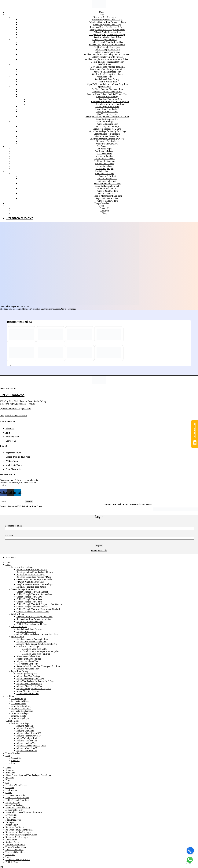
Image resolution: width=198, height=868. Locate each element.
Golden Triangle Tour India (23, 589)
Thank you (10, 855)
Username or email (13, 526)
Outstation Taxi (12, 721)
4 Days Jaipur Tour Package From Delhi (34, 579)
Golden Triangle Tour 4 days (29, 599)
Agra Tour (10, 773)
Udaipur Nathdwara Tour (28, 694)
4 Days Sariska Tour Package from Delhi (35, 617)
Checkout (10, 788)
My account (11, 817)
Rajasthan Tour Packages (22, 567)
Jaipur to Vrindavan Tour (28, 661)
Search (29, 502)
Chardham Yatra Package (28, 646)
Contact (9, 793)
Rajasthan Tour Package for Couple (21, 835)
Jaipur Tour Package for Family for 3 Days (35, 681)
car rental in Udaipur (20, 713)
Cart (7, 783)
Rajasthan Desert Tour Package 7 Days (34, 577)
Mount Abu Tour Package (28, 691)
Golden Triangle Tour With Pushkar (32, 592)
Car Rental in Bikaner (21, 701)
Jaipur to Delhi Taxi (25, 731)
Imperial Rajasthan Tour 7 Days (31, 574)
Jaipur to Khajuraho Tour (28, 669)
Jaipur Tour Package (20, 671)
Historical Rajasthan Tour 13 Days (32, 569)
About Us (15, 761)
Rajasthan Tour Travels (33, 506)
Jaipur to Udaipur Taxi (26, 743)
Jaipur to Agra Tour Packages (29, 684)
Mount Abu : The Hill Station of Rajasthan (24, 812)
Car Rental (10, 696)
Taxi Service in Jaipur (21, 723)
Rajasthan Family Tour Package (19, 830)
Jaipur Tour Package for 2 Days (30, 679)
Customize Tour (195, 434)
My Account (11, 815)
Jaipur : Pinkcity (13, 802)
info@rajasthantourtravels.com (14, 415)
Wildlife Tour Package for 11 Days (32, 624)
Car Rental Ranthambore (22, 711)
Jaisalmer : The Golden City (18, 807)
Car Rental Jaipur (19, 698)
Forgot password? (99, 550)
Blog (13, 763)
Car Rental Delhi (18, 703)
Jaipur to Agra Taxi (25, 726)
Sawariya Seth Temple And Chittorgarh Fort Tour (38, 666)
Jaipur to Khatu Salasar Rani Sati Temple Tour (37, 644)
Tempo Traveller (13, 753)
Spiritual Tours (18, 636)
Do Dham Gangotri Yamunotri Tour (32, 639)
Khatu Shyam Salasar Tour (28, 656)
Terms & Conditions (130, 504)
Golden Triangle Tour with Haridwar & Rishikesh (38, 609)
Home (8, 562)
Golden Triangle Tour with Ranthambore (34, 594)
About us (9, 770)
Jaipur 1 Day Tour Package (28, 676)
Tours (8, 564)
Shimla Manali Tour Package (29, 629)
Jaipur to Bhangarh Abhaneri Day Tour (34, 689)
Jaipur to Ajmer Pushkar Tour (29, 686)
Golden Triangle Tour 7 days (29, 602)
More (8, 756)
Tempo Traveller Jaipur (16, 847)
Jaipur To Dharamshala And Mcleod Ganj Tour (37, 634)
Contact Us (16, 758)
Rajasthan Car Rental (15, 827)
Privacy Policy (146, 504)
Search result (11, 840)
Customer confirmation (16, 795)
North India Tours (19, 627)
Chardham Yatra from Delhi (34, 649)
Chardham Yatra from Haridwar (36, 654)
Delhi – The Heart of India (17, 797)
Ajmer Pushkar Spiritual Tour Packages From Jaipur (29, 775)
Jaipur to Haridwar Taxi (27, 751)
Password (9, 536)
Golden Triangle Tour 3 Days (29, 597)
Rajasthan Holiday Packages (18, 832)
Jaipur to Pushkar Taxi (26, 728)
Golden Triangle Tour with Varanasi (32, 607)
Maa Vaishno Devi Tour (27, 664)
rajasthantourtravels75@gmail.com (15, 408)
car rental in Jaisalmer (21, 706)
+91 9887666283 (12, 395)
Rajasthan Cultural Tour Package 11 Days (35, 572)
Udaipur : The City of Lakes (18, 860)
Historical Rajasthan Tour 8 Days (31, 587)
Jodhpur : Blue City (14, 810)
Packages (10, 822)
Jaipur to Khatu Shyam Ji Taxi (30, 733)
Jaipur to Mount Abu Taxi (28, 748)
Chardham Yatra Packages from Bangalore (41, 651)
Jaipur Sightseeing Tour (27, 674)
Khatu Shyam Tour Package (29, 659)
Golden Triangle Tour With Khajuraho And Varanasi (39, 604)
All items (10, 778)
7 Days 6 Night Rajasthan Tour (30, 582)
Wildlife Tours (17, 614)
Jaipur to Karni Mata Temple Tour (31, 641)
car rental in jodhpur (20, 718)
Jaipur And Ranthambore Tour (30, 622)
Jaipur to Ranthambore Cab (29, 736)
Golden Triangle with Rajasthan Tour (33, 612)
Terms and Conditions (15, 852)
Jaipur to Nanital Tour (26, 631)
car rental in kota (18, 716)
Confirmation (11, 790)
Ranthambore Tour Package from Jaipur (34, 619)
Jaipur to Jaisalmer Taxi (27, 741)
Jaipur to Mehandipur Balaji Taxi (31, 746)
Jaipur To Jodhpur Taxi (27, 738)
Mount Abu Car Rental (21, 708)
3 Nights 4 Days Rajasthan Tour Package (35, 584)
